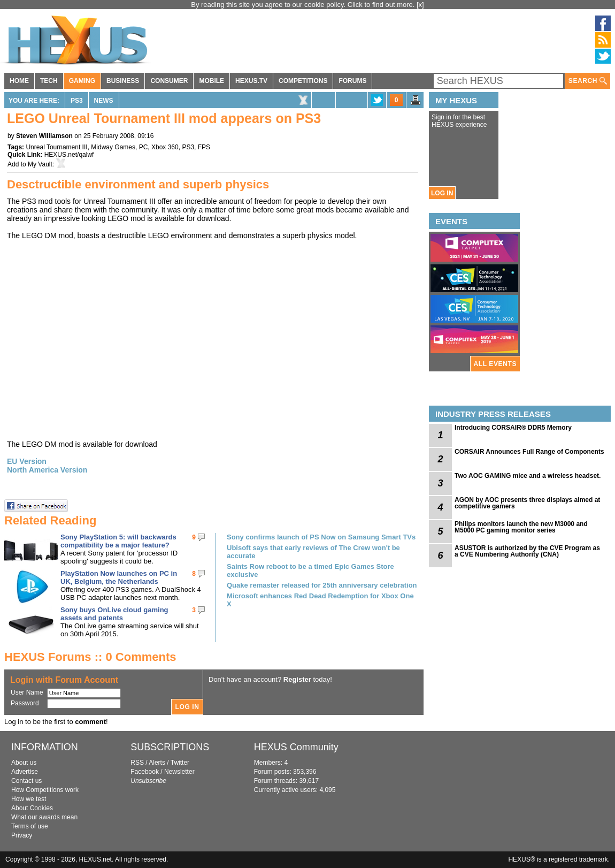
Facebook (145, 772)
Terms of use (30, 826)
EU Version (27, 461)
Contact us (26, 781)
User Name (27, 692)
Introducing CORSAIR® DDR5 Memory (513, 428)
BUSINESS (123, 81)
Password (25, 703)
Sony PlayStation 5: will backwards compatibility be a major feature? (118, 541)
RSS (137, 763)
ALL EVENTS (495, 364)
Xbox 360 (165, 147)
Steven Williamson (44, 136)
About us (24, 763)
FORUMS (352, 81)
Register (297, 679)
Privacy (22, 835)
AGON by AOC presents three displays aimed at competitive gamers (527, 503)
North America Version (47, 470)
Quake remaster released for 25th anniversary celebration (322, 585)
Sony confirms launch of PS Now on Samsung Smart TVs (321, 537)
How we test (29, 799)
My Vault (40, 164)
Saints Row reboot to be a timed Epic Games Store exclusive (310, 570)
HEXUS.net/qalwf (69, 155)
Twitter (180, 763)
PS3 (77, 101)
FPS (204, 147)
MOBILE (212, 81)
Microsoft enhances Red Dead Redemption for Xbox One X (320, 600)
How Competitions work (45, 790)
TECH (49, 81)
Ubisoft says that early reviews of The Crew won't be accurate (313, 552)
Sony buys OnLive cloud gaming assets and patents (114, 614)
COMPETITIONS (303, 81)
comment (90, 722)
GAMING (82, 81)
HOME (19, 81)
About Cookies (32, 808)
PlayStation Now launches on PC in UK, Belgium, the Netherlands (119, 577)
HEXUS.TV (251, 81)
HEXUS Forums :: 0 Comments (90, 657)
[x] (420, 5)
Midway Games (113, 147)
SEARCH (588, 81)
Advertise (25, 772)
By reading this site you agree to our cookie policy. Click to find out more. (304, 5)
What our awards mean (44, 817)
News (104, 101)
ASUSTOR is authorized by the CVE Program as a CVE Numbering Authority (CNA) (527, 551)
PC (144, 147)
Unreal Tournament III (56, 147)
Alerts (157, 763)
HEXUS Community (296, 747)
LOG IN (442, 193)
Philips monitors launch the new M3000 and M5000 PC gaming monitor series (521, 527)
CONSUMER (169, 81)
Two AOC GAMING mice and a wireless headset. (528, 476)
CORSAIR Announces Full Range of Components (529, 452)
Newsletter (179, 772)
